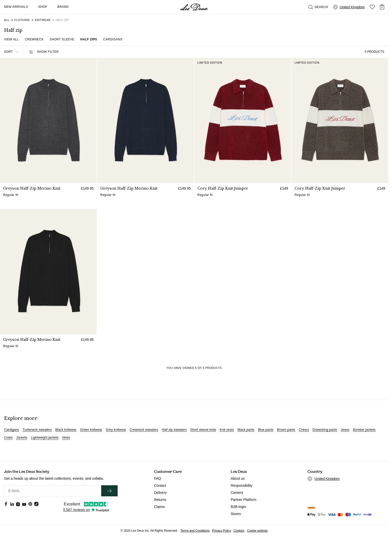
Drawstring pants (325, 430)
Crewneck (34, 39)
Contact (160, 485)
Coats (8, 438)
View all (11, 39)
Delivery (160, 493)
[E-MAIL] (53, 491)
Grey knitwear (116, 430)
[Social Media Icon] (6, 504)
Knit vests (227, 430)
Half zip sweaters (174, 430)
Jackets (22, 438)
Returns (160, 500)
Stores (236, 514)
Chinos (304, 430)
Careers (237, 493)
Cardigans (113, 39)
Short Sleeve (62, 39)
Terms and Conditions (195, 531)
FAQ (158, 478)
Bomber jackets (364, 430)
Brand (63, 7)
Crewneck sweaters (144, 430)
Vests (66, 438)
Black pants (246, 430)
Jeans (345, 430)
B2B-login (238, 507)
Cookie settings (257, 531)
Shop (43, 7)
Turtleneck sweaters (37, 430)
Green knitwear (91, 430)
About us (238, 478)
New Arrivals (16, 7)
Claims (159, 507)
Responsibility (242, 485)
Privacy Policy (221, 531)
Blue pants (266, 430)
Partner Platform (244, 500)
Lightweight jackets (45, 438)
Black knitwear (66, 430)
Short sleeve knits (203, 430)
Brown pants (286, 430)
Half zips (89, 39)
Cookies (239, 531)
